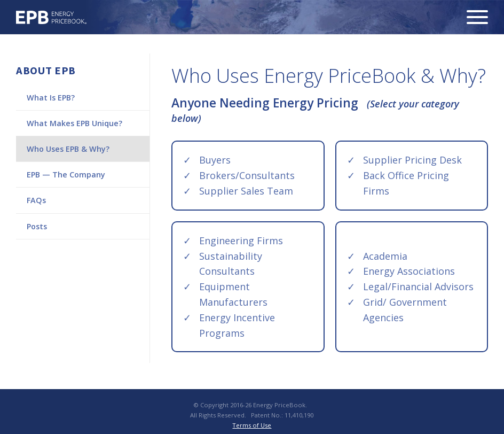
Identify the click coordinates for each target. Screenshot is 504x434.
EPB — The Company (66, 175)
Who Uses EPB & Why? (68, 149)
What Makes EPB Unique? (74, 123)
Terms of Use (252, 425)
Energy (52, 17)
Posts (37, 226)
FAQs (36, 200)
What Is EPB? (51, 98)
